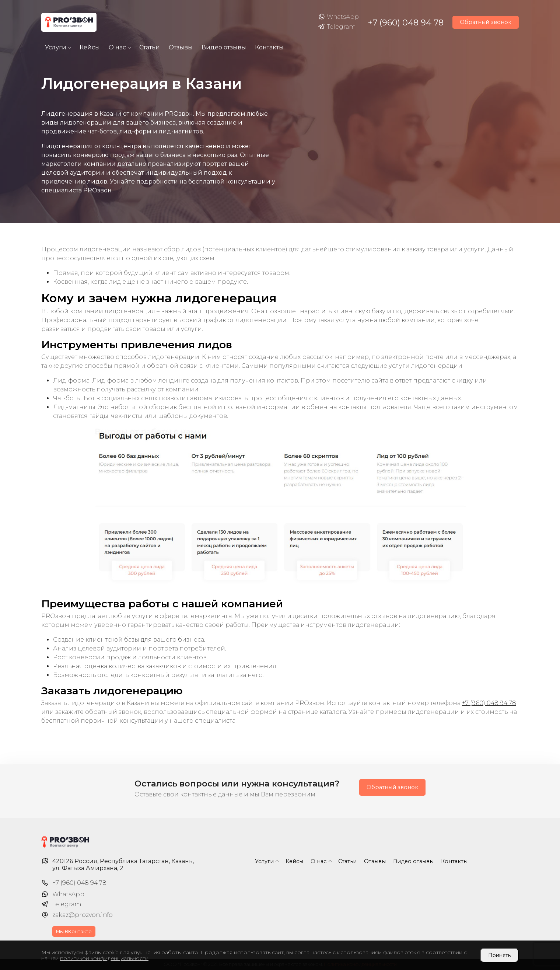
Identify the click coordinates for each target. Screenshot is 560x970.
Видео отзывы (224, 47)
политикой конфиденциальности (104, 958)
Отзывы (181, 47)
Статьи (150, 47)
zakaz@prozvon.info (83, 915)
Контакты (269, 47)
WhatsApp (338, 17)
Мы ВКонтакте (74, 931)
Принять (499, 955)
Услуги (56, 47)
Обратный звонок (486, 22)
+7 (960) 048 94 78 (406, 22)
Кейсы (90, 47)
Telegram (337, 27)
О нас (117, 47)
